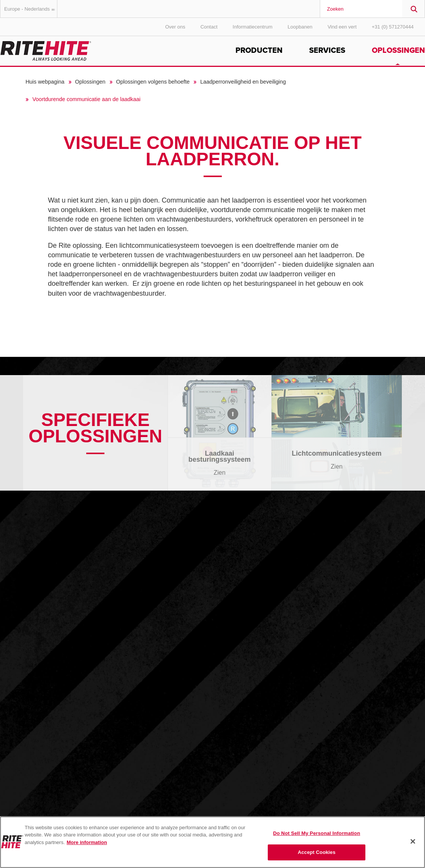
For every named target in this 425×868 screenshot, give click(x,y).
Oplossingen (398, 51)
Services (327, 51)
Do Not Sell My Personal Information (317, 833)
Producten (259, 51)
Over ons (175, 27)
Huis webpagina (45, 82)
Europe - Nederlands (31, 9)
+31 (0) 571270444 (393, 27)
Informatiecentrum (253, 27)
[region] (212, 842)
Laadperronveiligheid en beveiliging (243, 82)
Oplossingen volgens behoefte (153, 82)
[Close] (413, 841)
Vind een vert (342, 27)
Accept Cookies (317, 852)
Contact (209, 27)
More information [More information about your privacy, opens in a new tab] (87, 842)
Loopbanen (300, 27)
